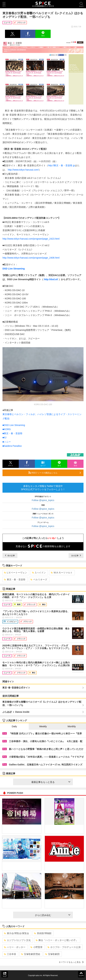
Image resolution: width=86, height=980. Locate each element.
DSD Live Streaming (14, 269)
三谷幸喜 (10, 954)
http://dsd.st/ (51, 279)
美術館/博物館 (43, 933)
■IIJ (4, 437)
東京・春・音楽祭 (15, 579)
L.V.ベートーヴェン (16, 573)
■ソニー (7, 442)
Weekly (43, 726)
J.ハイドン (39, 573)
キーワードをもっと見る (71, 962)
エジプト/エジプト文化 (17, 940)
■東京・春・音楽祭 (12, 433)
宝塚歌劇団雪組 (31, 954)
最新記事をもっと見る (51, 782)
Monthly (72, 726)
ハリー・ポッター (15, 947)
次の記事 (76, 556)
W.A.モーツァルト (62, 573)
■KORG (7, 429)
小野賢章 (36, 947)
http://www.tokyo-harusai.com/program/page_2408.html (31, 258)
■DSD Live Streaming (14, 425)
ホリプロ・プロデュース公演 (64, 947)
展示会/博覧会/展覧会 (17, 933)
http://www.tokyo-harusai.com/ (23, 170)
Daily (14, 726)
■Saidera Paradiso (12, 446)
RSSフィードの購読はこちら (55, 473)
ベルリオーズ (39, 579)
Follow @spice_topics (43, 500)
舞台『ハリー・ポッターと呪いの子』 (57, 940)
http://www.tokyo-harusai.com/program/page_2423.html (31, 239)
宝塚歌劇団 (52, 954)
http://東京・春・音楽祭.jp (61, 165)
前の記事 (10, 556)
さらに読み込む (53, 915)
